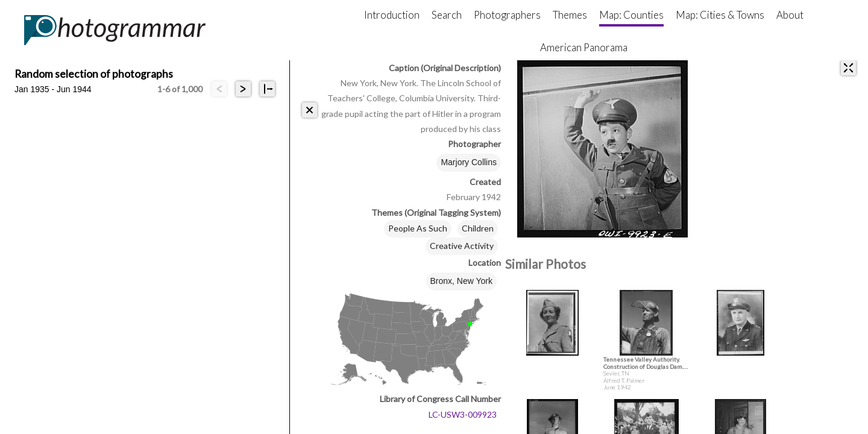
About (790, 15)
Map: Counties (631, 15)
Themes (570, 15)
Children (478, 228)
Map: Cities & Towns (720, 15)
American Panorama (584, 47)
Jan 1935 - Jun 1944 (53, 89)
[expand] (848, 68)
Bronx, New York (462, 281)
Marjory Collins (469, 162)
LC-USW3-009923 (463, 414)
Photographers (507, 15)
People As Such (418, 228)
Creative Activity (462, 246)
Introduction (392, 15)
